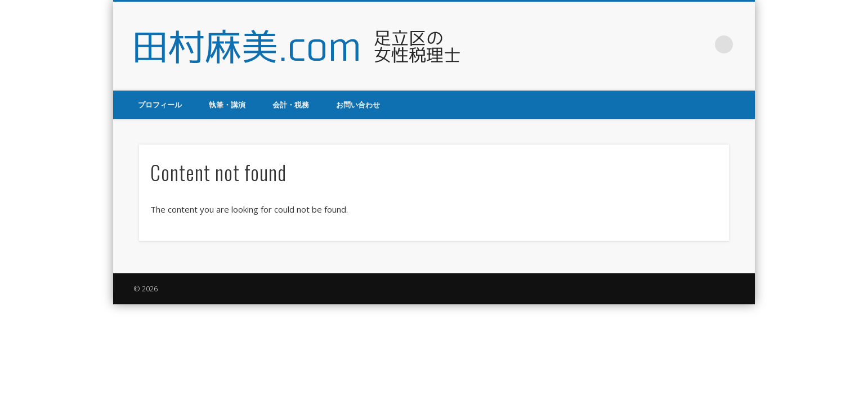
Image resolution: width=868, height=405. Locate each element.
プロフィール (160, 105)
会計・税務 (291, 105)
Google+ (701, 44)
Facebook (655, 44)
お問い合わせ (358, 105)
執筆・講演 (227, 105)
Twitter (678, 44)
